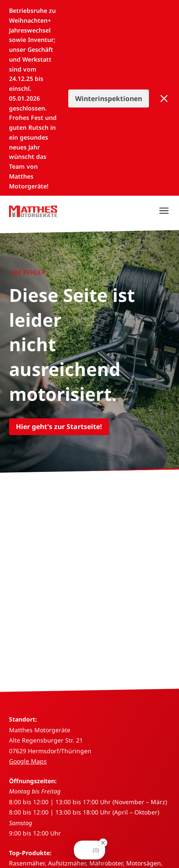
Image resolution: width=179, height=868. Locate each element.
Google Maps (28, 761)
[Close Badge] (103, 843)
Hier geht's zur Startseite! (59, 427)
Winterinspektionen (109, 98)
